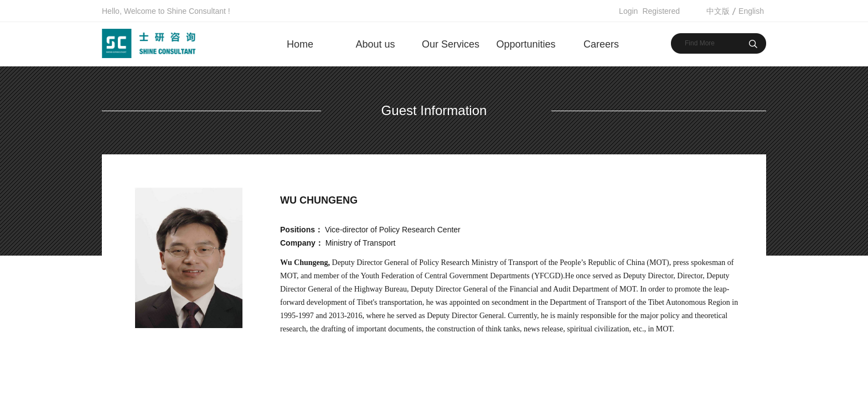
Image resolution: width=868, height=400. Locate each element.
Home (300, 44)
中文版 (718, 11)
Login (628, 11)
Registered (661, 11)
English (751, 11)
